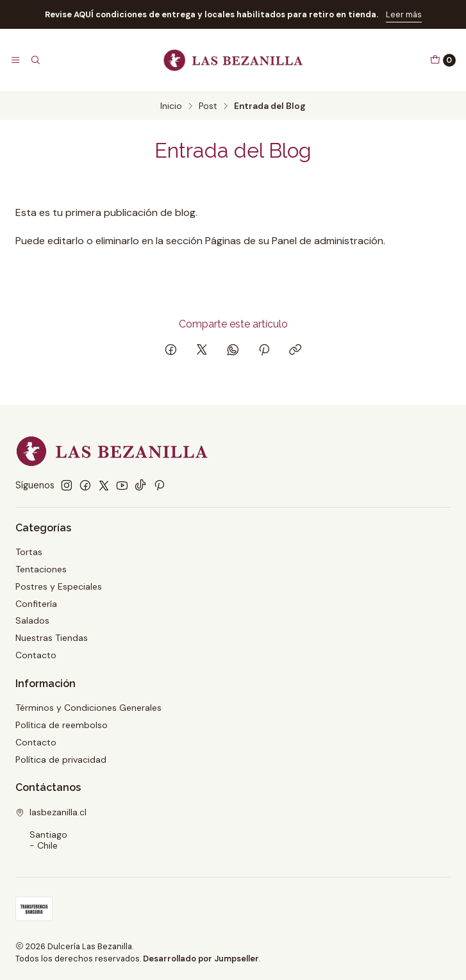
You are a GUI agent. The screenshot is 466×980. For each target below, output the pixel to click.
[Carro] (443, 60)
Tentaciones (41, 569)
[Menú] (15, 60)
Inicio (171, 106)
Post (208, 106)
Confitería (36, 604)
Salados (32, 620)
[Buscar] (35, 60)
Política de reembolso (62, 725)
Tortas (29, 552)
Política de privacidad (61, 760)
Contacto (36, 655)
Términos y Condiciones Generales (88, 708)
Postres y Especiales (59, 586)
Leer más (404, 14)
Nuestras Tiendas (52, 638)
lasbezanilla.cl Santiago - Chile (51, 829)
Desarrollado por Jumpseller (201, 959)
